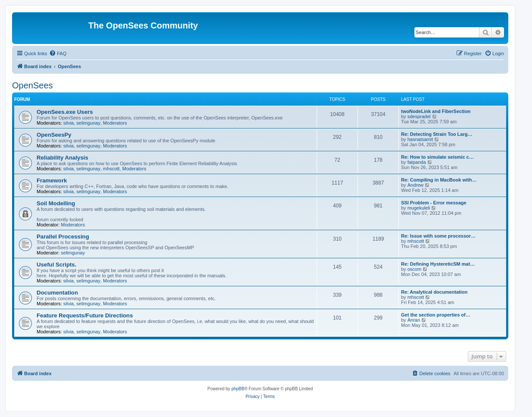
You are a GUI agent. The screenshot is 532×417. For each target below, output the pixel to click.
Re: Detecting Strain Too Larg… (437, 134)
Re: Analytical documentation (434, 292)
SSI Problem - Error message (434, 203)
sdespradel (419, 116)
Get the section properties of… (436, 315)
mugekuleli (419, 208)
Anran (414, 320)
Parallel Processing (63, 237)
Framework (52, 180)
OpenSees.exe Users (65, 112)
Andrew (415, 185)
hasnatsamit (420, 139)
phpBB (238, 389)
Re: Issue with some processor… (438, 236)
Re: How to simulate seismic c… (437, 157)
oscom (414, 269)
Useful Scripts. (56, 265)
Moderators (115, 123)
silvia (68, 123)
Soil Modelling (56, 203)
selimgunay (88, 123)
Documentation (57, 293)
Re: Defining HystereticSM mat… (438, 264)
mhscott (111, 169)
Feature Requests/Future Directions (85, 315)
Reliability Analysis (62, 158)
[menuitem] (58, 53)
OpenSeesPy (54, 135)
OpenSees (33, 85)
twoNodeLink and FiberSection (436, 111)
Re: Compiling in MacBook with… (439, 180)
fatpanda (417, 162)
